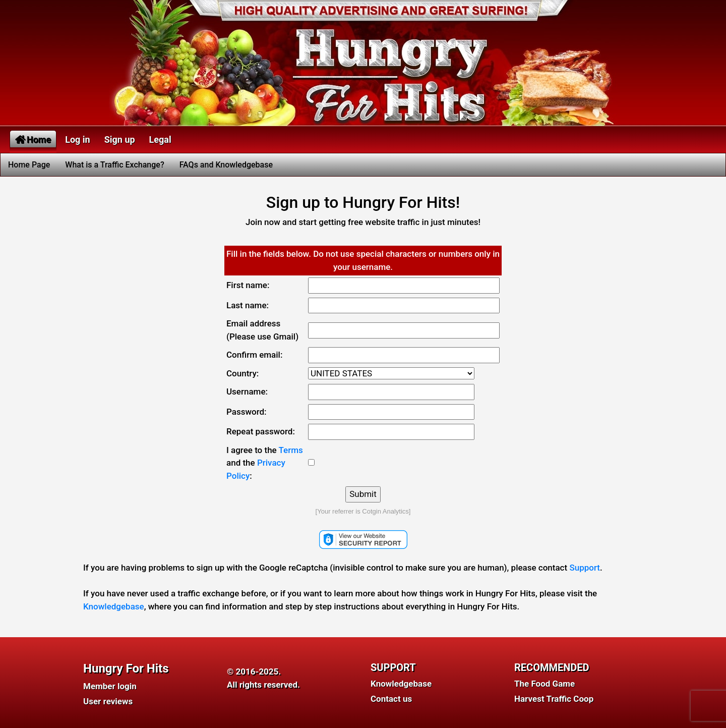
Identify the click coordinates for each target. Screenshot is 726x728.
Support (585, 568)
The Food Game (544, 684)
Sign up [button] (120, 139)
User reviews (108, 701)
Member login (110, 686)
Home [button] (33, 139)
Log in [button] (78, 139)
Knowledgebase (114, 606)
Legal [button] (160, 139)
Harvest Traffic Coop (554, 699)
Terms (291, 450)
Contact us (391, 699)
